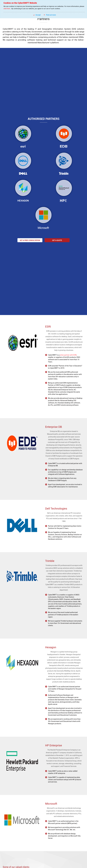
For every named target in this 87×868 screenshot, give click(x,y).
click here (7, 9)
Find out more (50, 15)
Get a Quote (57, 240)
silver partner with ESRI (60, 355)
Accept (37, 15)
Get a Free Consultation (30, 240)
